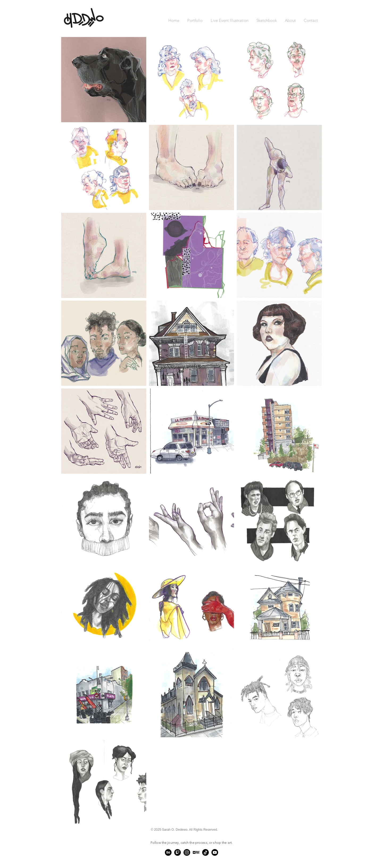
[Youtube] (215, 852)
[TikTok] (205, 852)
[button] (195, 21)
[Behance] (168, 852)
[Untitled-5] (196, 852)
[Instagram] (187, 852)
